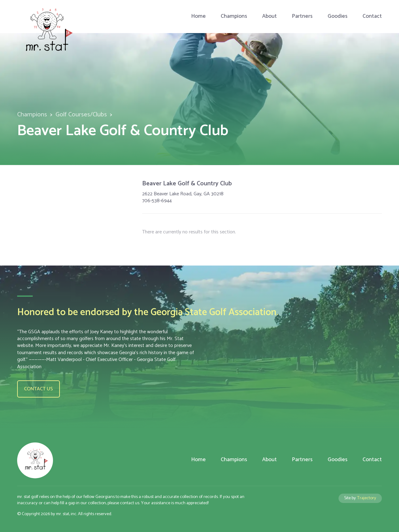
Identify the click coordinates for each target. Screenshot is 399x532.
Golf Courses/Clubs (81, 115)
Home (198, 16)
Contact (372, 16)
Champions (234, 16)
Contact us (38, 389)
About (269, 16)
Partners (302, 16)
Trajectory (367, 498)
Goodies (338, 16)
